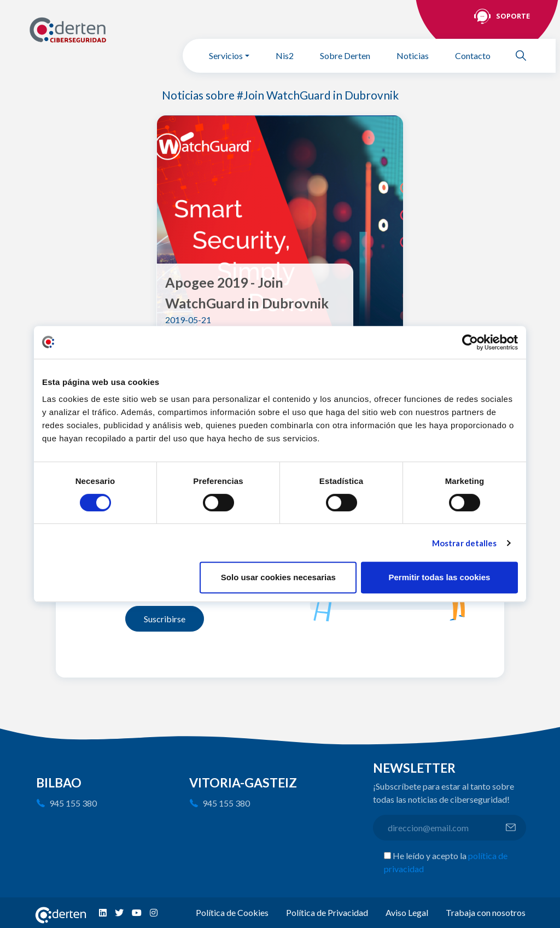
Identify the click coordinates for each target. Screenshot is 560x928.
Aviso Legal (407, 912)
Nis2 (285, 56)
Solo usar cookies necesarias (278, 577)
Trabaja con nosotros (486, 912)
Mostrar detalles (465, 543)
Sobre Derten (345, 56)
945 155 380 (73, 803)
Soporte (513, 16)
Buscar (526, 56)
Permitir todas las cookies (439, 577)
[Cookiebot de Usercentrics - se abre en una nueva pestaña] (470, 342)
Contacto (473, 56)
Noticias (413, 56)
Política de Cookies (232, 912)
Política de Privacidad (327, 912)
